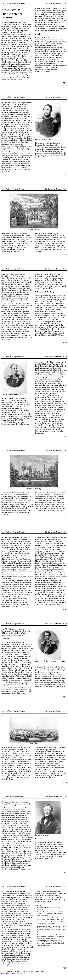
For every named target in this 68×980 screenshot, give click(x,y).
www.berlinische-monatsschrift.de (13, 973)
